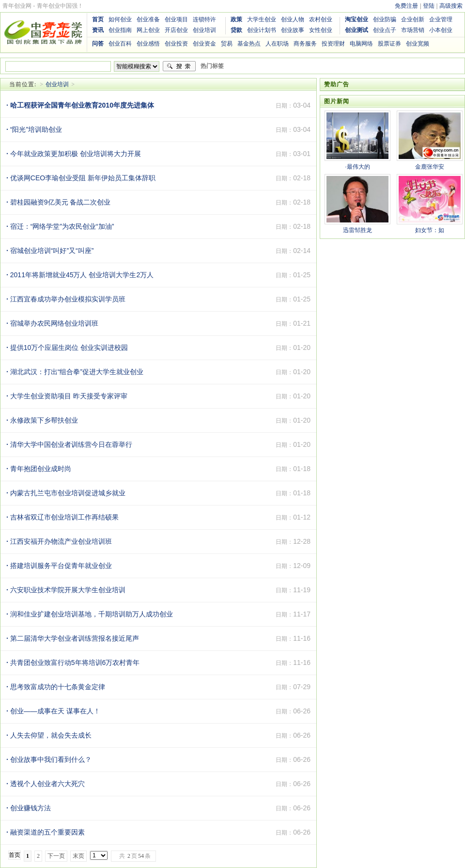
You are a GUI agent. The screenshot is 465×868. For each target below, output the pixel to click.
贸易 (227, 44)
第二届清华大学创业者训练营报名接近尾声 (73, 638)
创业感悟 (148, 44)
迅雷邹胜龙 (357, 230)
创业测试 (356, 30)
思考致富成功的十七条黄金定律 (56, 687)
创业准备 (148, 19)
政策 (236, 19)
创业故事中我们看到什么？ (49, 759)
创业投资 (176, 44)
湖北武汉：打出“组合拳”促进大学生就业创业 (75, 372)
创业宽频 (418, 44)
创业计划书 (262, 30)
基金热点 (249, 44)
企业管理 (441, 19)
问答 (98, 44)
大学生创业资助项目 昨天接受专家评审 (67, 396)
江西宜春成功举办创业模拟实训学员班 (66, 299)
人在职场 (277, 44)
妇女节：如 (430, 230)
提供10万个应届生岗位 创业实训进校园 (67, 347)
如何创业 (120, 19)
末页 (78, 856)
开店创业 (176, 30)
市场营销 (413, 30)
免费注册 (406, 6)
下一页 (56, 856)
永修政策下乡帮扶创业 (42, 420)
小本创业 (441, 30)
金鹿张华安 (430, 167)
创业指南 (120, 30)
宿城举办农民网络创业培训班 (52, 323)
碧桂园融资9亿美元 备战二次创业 (58, 202)
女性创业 (321, 30)
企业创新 (413, 19)
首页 (98, 19)
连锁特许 (204, 19)
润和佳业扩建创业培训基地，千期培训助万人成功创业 (90, 614)
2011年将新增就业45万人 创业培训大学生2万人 (80, 275)
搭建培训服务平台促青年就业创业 (59, 566)
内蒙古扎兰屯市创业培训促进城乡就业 (66, 493)
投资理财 (333, 44)
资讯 (98, 30)
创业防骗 (385, 19)
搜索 (179, 66)
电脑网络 (361, 44)
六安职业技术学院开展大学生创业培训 (66, 590)
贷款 (236, 30)
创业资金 (204, 44)
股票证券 (389, 44)
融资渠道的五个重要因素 (46, 832)
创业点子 (385, 30)
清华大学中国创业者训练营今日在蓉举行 (69, 444)
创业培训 (204, 30)
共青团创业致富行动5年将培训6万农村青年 (73, 663)
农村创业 (321, 19)
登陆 (429, 6)
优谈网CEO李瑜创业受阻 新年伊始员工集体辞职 (81, 178)
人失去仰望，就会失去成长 (49, 735)
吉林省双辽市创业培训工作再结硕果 (62, 517)
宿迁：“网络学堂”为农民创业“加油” (60, 226)
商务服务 (305, 44)
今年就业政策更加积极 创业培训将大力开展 (74, 154)
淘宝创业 (356, 19)
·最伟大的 (357, 167)
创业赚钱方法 (29, 808)
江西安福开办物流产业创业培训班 (59, 541)
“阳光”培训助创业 (34, 129)
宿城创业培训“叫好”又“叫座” (50, 251)
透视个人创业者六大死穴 (46, 784)
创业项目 (176, 19)
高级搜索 (451, 6)
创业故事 (293, 30)
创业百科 (120, 44)
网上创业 (148, 30)
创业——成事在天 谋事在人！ (53, 711)
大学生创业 (262, 19)
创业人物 (293, 19)
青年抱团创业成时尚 (39, 469)
